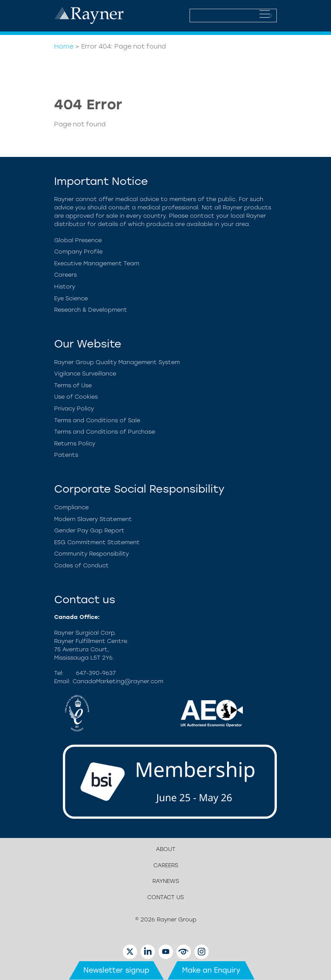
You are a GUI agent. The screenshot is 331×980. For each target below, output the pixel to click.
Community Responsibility (91, 554)
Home (64, 46)
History (65, 287)
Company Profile (78, 252)
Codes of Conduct (81, 565)
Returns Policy (75, 443)
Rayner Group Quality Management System (117, 362)
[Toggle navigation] (265, 14)
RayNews (166, 881)
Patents (66, 455)
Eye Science (71, 298)
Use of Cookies (76, 397)
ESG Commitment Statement (97, 542)
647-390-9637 (96, 673)
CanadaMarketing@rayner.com (118, 681)
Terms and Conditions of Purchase (105, 432)
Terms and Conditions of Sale (97, 420)
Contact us (165, 897)
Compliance (71, 507)
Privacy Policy (74, 408)
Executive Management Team (97, 263)
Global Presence (78, 240)
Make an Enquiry (211, 970)
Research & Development (91, 310)
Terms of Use (73, 385)
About (166, 849)
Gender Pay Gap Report (89, 530)
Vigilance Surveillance (85, 374)
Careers (66, 275)
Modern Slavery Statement (93, 519)
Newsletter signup (116, 970)
